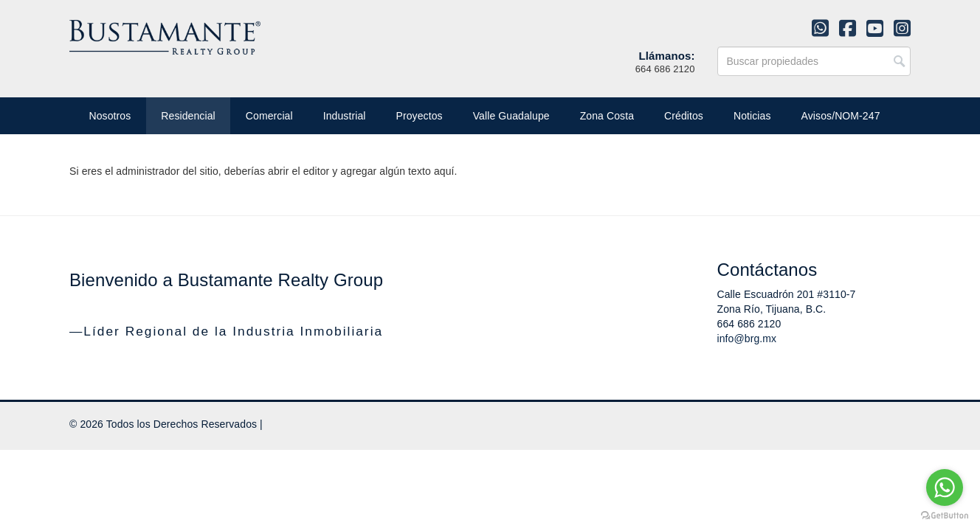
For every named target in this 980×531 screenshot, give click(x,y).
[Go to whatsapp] (945, 487)
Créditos (684, 116)
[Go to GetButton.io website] (945, 516)
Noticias (752, 116)
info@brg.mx (747, 339)
